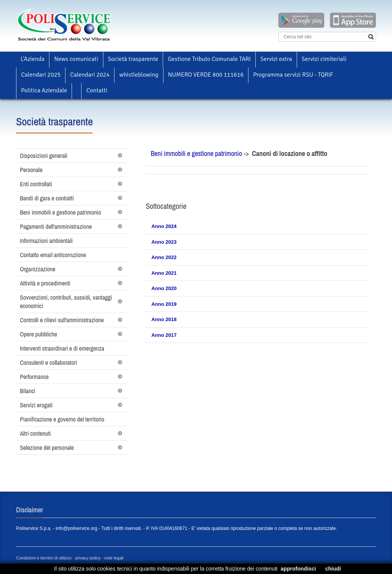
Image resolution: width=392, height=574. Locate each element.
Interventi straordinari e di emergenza (62, 348)
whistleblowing (139, 75)
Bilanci (28, 391)
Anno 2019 (164, 304)
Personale (31, 170)
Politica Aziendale (44, 90)
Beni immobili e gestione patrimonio (60, 212)
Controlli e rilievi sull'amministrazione (62, 320)
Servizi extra (276, 59)
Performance (34, 377)
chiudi (333, 569)
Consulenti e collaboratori (49, 362)
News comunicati (76, 59)
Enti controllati (36, 184)
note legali (114, 558)
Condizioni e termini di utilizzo (44, 558)
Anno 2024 (164, 226)
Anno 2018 (164, 319)
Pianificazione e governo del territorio (62, 419)
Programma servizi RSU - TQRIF (293, 75)
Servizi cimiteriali (324, 59)
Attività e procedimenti (45, 283)
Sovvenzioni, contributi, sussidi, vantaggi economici (66, 302)
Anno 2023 (164, 242)
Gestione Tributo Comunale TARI (209, 59)
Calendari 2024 (90, 75)
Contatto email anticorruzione (53, 255)
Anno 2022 (164, 257)
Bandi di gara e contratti (47, 198)
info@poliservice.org (76, 528)
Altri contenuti (35, 433)
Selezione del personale (47, 448)
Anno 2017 (164, 335)
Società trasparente (133, 59)
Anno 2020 (164, 288)
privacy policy (88, 558)
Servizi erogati (36, 405)
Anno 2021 (164, 273)
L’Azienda (33, 59)
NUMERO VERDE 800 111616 (206, 75)
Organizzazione (38, 269)
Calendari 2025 (41, 75)
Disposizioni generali (44, 156)
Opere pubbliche (38, 334)
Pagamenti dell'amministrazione (56, 226)
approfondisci (298, 569)
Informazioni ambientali (46, 241)
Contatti (97, 90)
